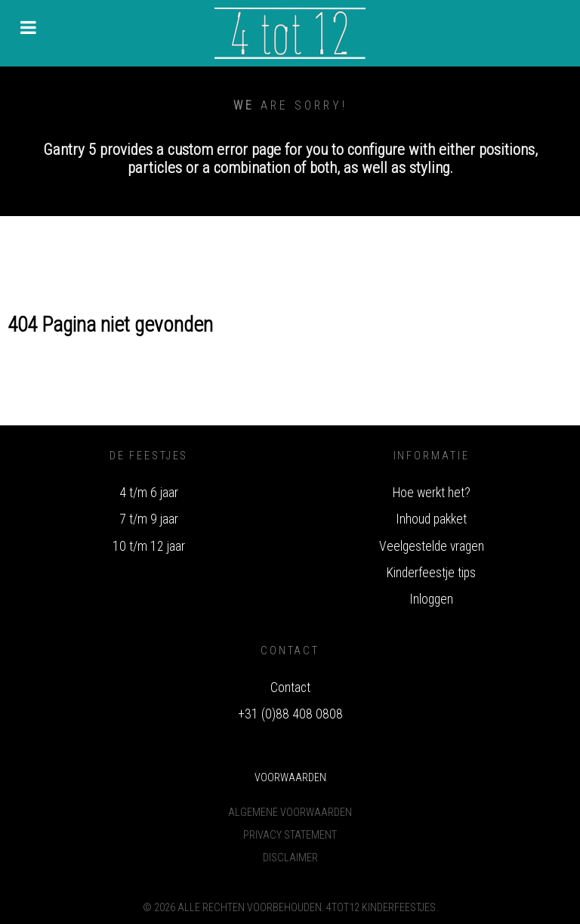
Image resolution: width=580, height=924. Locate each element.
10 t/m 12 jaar (149, 546)
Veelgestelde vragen (432, 546)
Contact (290, 688)
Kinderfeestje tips (431, 573)
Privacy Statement (290, 835)
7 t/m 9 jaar (149, 519)
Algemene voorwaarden (290, 813)
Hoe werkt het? (432, 493)
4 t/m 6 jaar (149, 493)
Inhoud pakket (431, 519)
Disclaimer (290, 858)
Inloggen (431, 599)
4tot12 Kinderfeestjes (381, 908)
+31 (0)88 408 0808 (290, 714)
